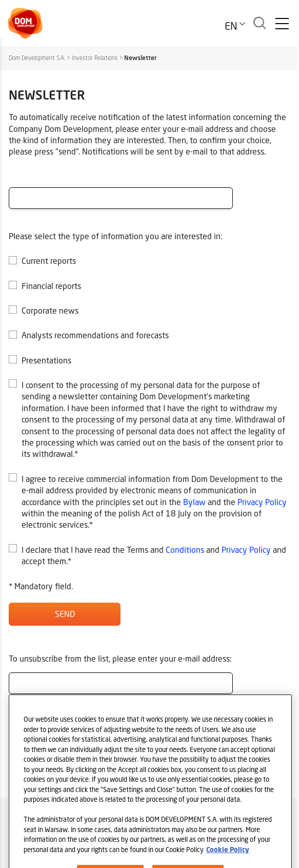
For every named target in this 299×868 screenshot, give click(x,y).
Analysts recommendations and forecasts (95, 335)
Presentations (46, 360)
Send (65, 614)
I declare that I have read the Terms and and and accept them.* (154, 555)
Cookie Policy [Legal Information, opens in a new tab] (228, 859)
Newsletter (141, 58)
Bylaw (194, 502)
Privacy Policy (262, 502)
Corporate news (50, 310)
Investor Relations (95, 58)
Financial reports (51, 286)
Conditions (185, 549)
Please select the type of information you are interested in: (116, 236)
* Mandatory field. (41, 586)
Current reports (49, 261)
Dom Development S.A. (37, 58)
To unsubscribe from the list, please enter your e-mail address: (120, 658)
